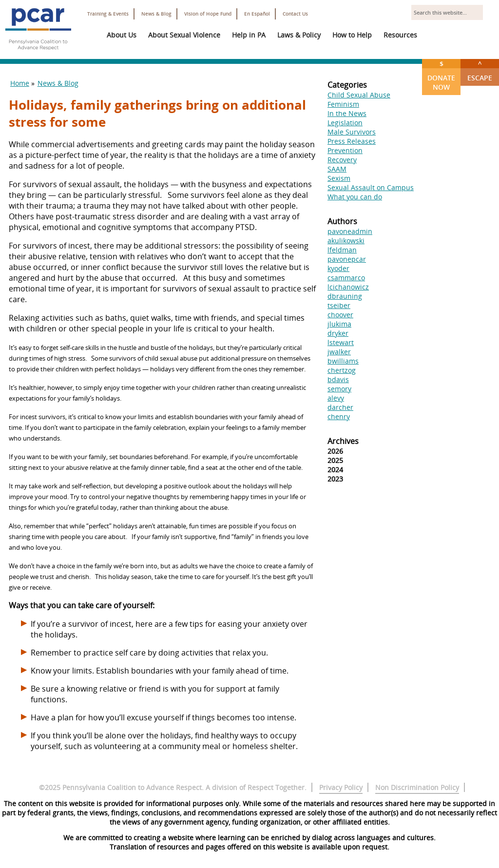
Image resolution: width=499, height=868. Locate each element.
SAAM (337, 169)
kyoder (338, 268)
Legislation (345, 123)
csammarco (346, 278)
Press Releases (352, 141)
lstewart (341, 342)
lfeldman (342, 250)
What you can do (355, 197)
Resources (400, 35)
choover (340, 315)
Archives (343, 441)
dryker (338, 333)
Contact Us (295, 14)
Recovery (342, 160)
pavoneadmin (350, 231)
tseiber (339, 305)
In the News (347, 113)
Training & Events (108, 14)
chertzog (342, 370)
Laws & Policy (299, 35)
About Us (122, 35)
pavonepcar (347, 259)
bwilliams (343, 361)
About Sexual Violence (184, 35)
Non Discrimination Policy (417, 787)
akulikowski (346, 241)
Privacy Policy (341, 787)
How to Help (352, 35)
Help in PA (249, 35)
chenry (339, 416)
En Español (257, 14)
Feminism (343, 104)
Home (20, 83)
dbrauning (345, 296)
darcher (340, 407)
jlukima (339, 324)
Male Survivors (352, 132)
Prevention (345, 150)
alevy (336, 398)
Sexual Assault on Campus (371, 187)
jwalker (339, 352)
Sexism (339, 178)
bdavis (338, 379)
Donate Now (441, 75)
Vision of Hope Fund (208, 14)
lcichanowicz (348, 287)
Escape (480, 71)
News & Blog (156, 14)
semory (339, 389)
